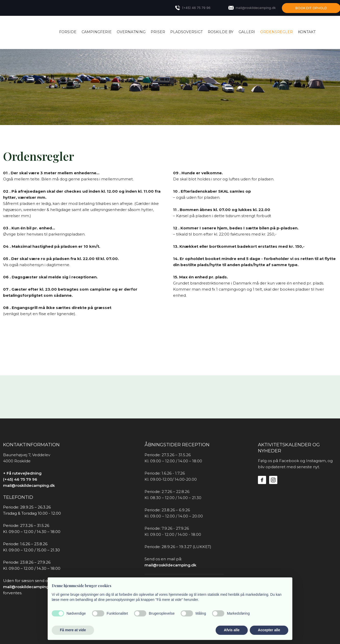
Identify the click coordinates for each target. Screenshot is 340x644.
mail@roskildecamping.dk (29, 485)
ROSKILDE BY (221, 32)
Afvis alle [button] (232, 630)
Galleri (247, 32)
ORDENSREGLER (277, 32)
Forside (68, 32)
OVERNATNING (131, 32)
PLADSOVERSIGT (186, 32)
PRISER (158, 32)
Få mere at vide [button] (73, 630)
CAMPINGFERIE (97, 32)
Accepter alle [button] (269, 630)
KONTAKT (307, 32)
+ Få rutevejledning (22, 473)
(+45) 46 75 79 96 (20, 479)
